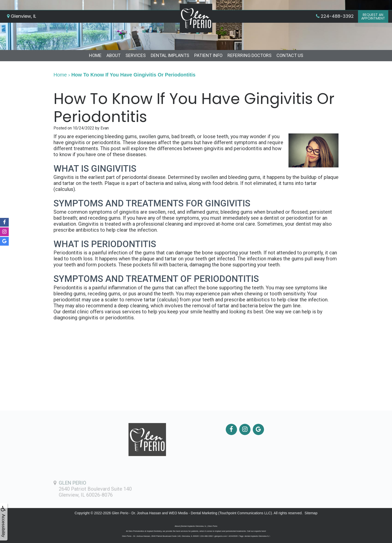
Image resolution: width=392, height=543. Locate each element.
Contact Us (290, 55)
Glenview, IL (21, 16)
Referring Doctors (249, 55)
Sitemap (311, 513)
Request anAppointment (373, 16)
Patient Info (208, 55)
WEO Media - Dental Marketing (193, 513)
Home (95, 55)
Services (136, 55)
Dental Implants (170, 55)
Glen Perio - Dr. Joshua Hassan (136, 513)
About (113, 55)
